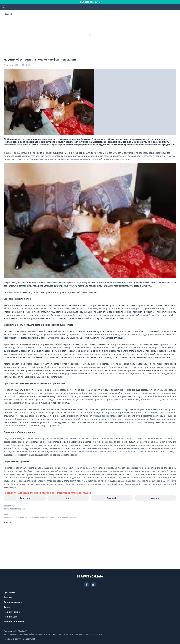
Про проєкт (10, 592)
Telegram (25, 498)
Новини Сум (10, 617)
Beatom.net (29, 639)
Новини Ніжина (12, 612)
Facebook (112, 498)
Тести (7, 607)
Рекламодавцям (13, 602)
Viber (68, 498)
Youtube (155, 498)
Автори (8, 597)
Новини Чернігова (14, 622)
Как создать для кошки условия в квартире (58, 517)
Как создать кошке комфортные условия (21, 517)
